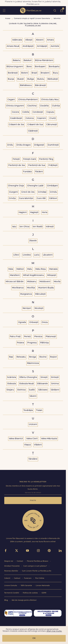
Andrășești (28, 46)
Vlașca (27, 445)
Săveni (33, 396)
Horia (45, 212)
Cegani (11, 100)
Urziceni (33, 424)
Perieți (27, 337)
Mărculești (40, 294)
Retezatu (21, 357)
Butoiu (41, 79)
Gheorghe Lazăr (35, 186)
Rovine (43, 357)
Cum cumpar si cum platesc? (35, 566)
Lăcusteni (48, 255)
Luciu (37, 255)
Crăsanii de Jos (16, 125)
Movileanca (18, 288)
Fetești (16, 159)
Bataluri (28, 60)
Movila (57, 282)
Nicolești (39, 308)
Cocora (15, 112)
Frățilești (53, 165)
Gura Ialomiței (26, 198)
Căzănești (33, 131)
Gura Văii (41, 198)
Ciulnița (56, 106)
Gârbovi (53, 198)
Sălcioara (43, 390)
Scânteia (12, 377)
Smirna (55, 384)
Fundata (27, 172)
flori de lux (31, 10)
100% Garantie (27, 586)
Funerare (28, 578)
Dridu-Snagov (24, 145)
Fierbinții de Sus (37, 165)
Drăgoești (39, 145)
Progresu (32, 343)
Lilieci (16, 255)
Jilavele (33, 241)
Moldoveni (45, 282)
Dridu (10, 145)
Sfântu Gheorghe (28, 377)
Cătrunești (52, 125)
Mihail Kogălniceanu (33, 275)
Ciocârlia (44, 106)
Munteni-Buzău (46, 288)
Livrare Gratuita (11, 586)
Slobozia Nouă (26, 384)
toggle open (4, 10)
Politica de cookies (31, 593)
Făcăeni (39, 172)
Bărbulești (53, 79)
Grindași (42, 192)
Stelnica (21, 390)
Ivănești (50, 227)
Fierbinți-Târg (46, 159)
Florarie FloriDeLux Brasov (38, 561)
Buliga (31, 79)
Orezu (45, 322)
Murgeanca (26, 294)
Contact (20, 561)
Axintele (55, 46)
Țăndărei (33, 459)
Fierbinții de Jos (17, 165)
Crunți (53, 118)
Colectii (7, 578)
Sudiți (32, 390)
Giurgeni (13, 192)
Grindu (53, 192)
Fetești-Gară (29, 159)
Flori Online (40, 578)
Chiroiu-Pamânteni (28, 100)
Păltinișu (45, 343)
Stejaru (10, 390)
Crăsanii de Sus (35, 125)
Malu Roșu (41, 269)
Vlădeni (38, 445)
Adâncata (17, 40)
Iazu (14, 227)
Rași (11, 357)
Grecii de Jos (28, 192)
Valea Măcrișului (49, 439)
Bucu (56, 73)
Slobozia (12, 384)
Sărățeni (55, 390)
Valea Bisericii (16, 439)
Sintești (55, 377)
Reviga (33, 357)
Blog (6, 600)
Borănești (13, 73)
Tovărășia (28, 410)
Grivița (12, 198)
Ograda (22, 322)
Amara (50, 40)
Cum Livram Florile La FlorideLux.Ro (37, 571)
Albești (29, 40)
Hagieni (23, 212)
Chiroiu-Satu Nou (50, 100)
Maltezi (20, 269)
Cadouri (17, 578)
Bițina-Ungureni (15, 67)
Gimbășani (52, 186)
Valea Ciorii (32, 439)
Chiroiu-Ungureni (15, 106)
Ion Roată (38, 227)
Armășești (42, 46)
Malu (30, 269)
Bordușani (40, 67)
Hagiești (34, 212)
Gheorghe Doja (16, 186)
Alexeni (40, 40)
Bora (29, 67)
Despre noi (9, 561)
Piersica (38, 337)
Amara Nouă (13, 46)
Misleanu (32, 282)
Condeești (38, 112)
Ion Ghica (24, 227)
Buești (21, 79)
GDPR (44, 593)
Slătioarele (42, 384)
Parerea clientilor (11, 571)
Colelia (26, 112)
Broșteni (45, 73)
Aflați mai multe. (54, 631)
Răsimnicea (33, 363)
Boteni (25, 73)
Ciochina (32, 106)
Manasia (53, 269)
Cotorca (30, 118)
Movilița (31, 288)
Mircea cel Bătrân (15, 282)
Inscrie (33, 500)
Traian (39, 410)
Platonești (51, 337)
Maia (11, 269)
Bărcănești (40, 85)
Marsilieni (15, 275)
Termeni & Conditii (12, 593)
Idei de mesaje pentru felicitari (24, 600)
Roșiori (53, 357)
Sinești (44, 377)
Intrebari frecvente (12, 566)
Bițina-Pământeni (44, 60)
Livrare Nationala (43, 586)
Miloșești (52, 275)
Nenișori (27, 308)
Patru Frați (15, 337)
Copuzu (50, 112)
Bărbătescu (26, 85)
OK (34, 638)
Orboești (34, 322)
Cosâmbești (16, 118)
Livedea (27, 255)
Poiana (20, 343)
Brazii (34, 73)
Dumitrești (53, 145)
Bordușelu (54, 67)
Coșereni (42, 118)
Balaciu (17, 60)
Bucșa (11, 79)
